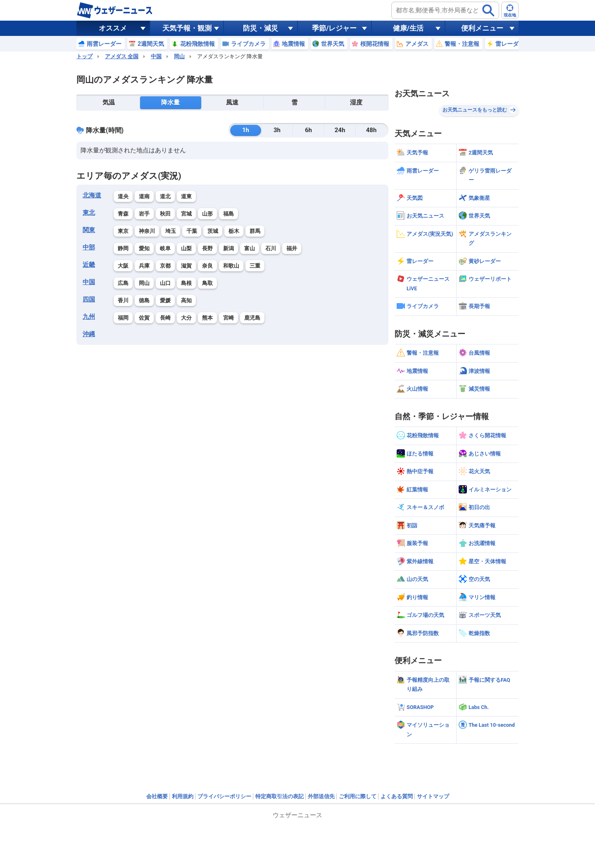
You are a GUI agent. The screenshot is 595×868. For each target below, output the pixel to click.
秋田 (165, 214)
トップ (84, 56)
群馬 (255, 231)
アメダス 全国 (122, 56)
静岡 (123, 248)
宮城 (186, 214)
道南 (144, 196)
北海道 (92, 195)
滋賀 (186, 266)
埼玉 (171, 231)
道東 (186, 196)
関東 (89, 230)
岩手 (144, 214)
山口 (165, 283)
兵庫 (144, 266)
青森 (123, 214)
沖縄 (89, 334)
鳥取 (207, 283)
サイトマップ (433, 796)
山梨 (186, 248)
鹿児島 (252, 318)
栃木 (234, 231)
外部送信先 (321, 796)
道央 (123, 196)
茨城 (213, 231)
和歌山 (231, 266)
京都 (165, 266)
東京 (123, 231)
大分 (186, 318)
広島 (123, 283)
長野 (207, 248)
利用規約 (183, 796)
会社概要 (157, 796)
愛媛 (165, 300)
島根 (186, 283)
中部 (89, 247)
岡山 (179, 56)
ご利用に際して (358, 796)
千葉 (192, 231)
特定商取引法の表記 (280, 796)
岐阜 (165, 248)
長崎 (165, 318)
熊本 (207, 318)
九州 (89, 317)
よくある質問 (397, 796)
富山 (250, 248)
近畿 (89, 265)
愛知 (144, 248)
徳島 (144, 300)
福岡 (123, 318)
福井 (292, 248)
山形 (207, 214)
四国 (89, 299)
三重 (255, 266)
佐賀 (144, 318)
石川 (271, 248)
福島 (228, 214)
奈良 (207, 266)
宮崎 (228, 318)
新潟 (228, 248)
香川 (123, 300)
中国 (156, 56)
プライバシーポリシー (224, 796)
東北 (89, 213)
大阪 (123, 266)
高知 (186, 300)
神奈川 (147, 231)
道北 (165, 196)
